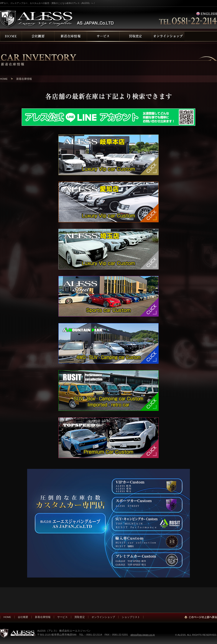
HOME (4, 79)
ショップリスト (131, 617)
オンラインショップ (103, 617)
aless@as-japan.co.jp (143, 635)
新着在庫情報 (43, 617)
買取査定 (80, 617)
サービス (62, 617)
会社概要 (23, 617)
